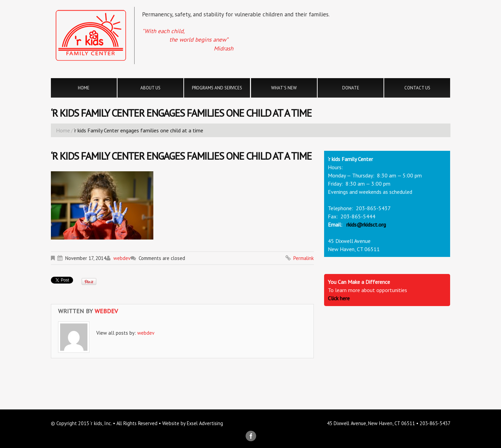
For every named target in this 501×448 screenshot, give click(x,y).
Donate (351, 88)
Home (84, 88)
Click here (339, 298)
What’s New (284, 88)
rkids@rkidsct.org (366, 225)
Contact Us (417, 88)
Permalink (304, 258)
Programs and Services (217, 88)
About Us (150, 88)
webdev (122, 258)
